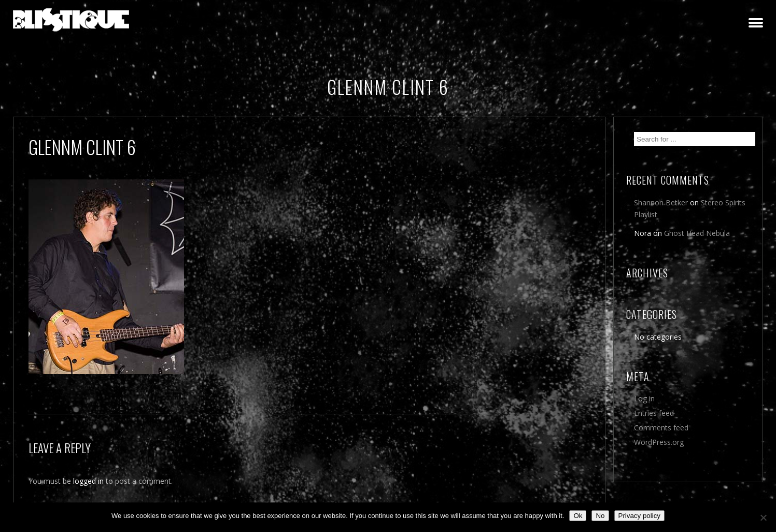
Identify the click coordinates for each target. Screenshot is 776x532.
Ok (578, 516)
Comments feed (661, 428)
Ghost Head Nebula (697, 233)
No (600, 516)
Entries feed (654, 413)
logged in (88, 481)
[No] (763, 517)
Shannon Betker (661, 202)
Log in (644, 398)
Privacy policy (639, 516)
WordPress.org (659, 442)
